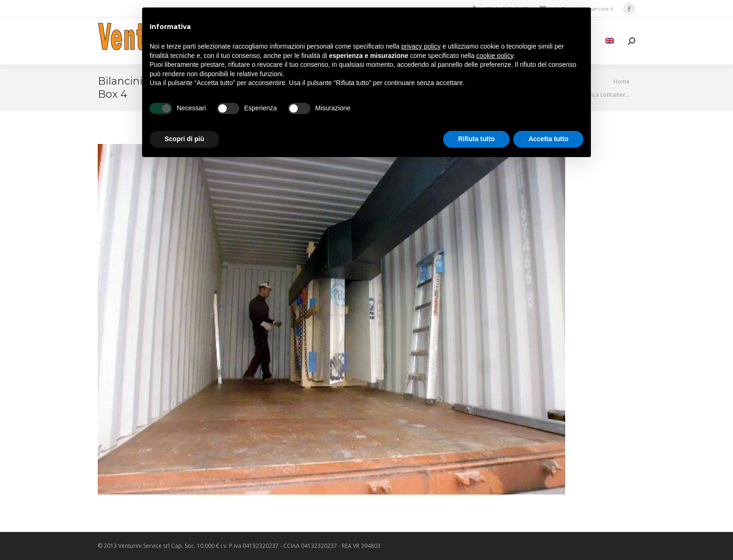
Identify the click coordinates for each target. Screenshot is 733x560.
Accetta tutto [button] (548, 139)
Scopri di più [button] (184, 139)
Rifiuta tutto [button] (477, 139)
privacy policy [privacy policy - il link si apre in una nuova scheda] (421, 46)
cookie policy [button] (495, 56)
